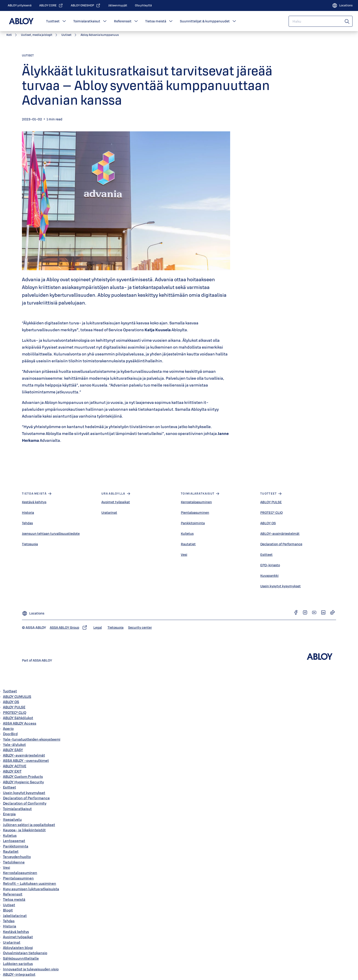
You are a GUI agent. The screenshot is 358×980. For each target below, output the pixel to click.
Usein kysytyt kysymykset (280, 586)
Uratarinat (109, 513)
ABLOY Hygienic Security (23, 782)
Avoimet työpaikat (116, 502)
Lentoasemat (14, 841)
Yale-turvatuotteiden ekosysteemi (32, 739)
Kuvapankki (269, 576)
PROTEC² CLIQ (271, 513)
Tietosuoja (30, 544)
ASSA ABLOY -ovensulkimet (26, 760)
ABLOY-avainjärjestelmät (280, 534)
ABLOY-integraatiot (19, 974)
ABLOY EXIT (12, 771)
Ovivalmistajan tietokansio (25, 953)
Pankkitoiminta (193, 523)
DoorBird (10, 734)
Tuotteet (53, 21)
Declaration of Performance (281, 544)
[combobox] (321, 21)
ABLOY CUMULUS (17, 697)
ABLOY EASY (13, 750)
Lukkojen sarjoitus (18, 964)
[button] (64, 21)
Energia (9, 814)
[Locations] (342, 5)
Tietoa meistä (156, 21)
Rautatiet (188, 544)
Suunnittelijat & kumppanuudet (205, 21)
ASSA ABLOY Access (20, 723)
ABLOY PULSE (271, 502)
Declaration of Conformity (25, 803)
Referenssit (123, 21)
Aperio (8, 728)
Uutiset (9, 905)
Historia (28, 513)
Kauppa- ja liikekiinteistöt (24, 830)
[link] (20, 5)
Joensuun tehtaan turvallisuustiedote (51, 534)
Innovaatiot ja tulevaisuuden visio (31, 969)
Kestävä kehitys (34, 502)
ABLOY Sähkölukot (18, 718)
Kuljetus (187, 534)
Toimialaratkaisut (87, 21)
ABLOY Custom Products (23, 776)
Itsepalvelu (12, 819)
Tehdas (27, 523)
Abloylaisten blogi (18, 948)
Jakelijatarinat (15, 916)
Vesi (184, 555)
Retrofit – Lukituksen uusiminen (30, 883)
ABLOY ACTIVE (15, 766)
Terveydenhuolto (17, 857)
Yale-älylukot (14, 744)
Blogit (8, 910)
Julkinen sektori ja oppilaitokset (29, 825)
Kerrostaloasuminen (196, 502)
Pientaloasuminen (195, 513)
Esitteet (266, 555)
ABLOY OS (268, 523)
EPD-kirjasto (270, 565)
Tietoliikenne (14, 862)
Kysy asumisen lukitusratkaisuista (31, 889)
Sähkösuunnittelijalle (21, 958)
